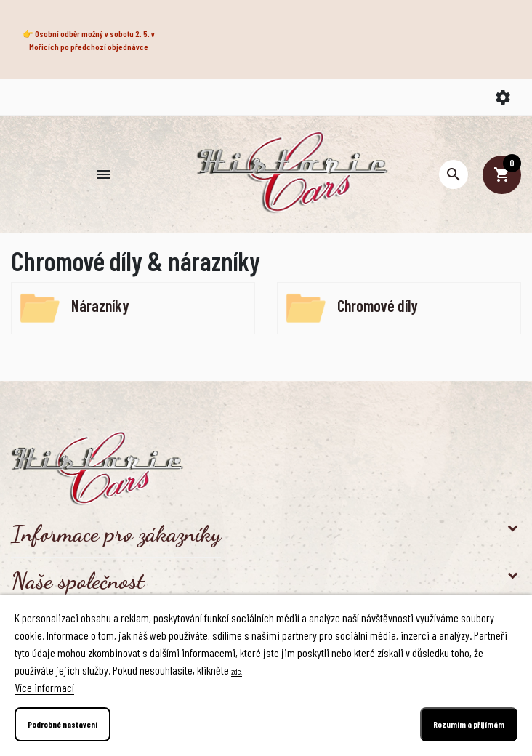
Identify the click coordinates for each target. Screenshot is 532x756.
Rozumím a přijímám (469, 724)
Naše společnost (78, 581)
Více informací (44, 687)
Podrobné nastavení (63, 724)
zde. (237, 671)
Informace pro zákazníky (116, 534)
